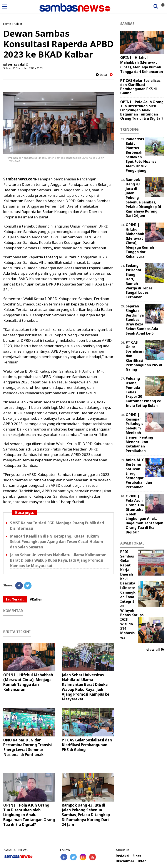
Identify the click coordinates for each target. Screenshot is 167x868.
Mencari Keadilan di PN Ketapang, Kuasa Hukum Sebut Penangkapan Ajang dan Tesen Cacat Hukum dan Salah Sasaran (57, 542)
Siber (137, 856)
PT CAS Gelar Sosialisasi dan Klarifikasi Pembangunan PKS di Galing (87, 745)
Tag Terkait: (15, 599)
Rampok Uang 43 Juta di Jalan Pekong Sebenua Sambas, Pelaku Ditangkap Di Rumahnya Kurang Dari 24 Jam (86, 815)
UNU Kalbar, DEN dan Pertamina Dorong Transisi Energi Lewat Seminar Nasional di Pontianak (28, 747)
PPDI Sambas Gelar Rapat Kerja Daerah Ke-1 (127, 565)
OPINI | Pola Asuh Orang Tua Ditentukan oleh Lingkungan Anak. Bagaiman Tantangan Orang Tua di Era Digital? (29, 815)
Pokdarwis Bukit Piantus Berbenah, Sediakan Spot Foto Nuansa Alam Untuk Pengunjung (141, 155)
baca (101, 75)
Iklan (142, 861)
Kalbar (18, 24)
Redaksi (123, 856)
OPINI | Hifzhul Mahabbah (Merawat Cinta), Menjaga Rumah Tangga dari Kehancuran (28, 682)
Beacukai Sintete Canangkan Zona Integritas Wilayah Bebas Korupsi (132, 599)
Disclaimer (125, 861)
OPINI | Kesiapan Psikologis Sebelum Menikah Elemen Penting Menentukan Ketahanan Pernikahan (139, 433)
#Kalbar (36, 599)
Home (7, 24)
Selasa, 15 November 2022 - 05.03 (23, 68)
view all (155, 650)
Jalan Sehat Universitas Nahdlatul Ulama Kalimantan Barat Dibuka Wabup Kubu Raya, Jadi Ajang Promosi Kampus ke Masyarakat (58, 560)
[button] (163, 3)
